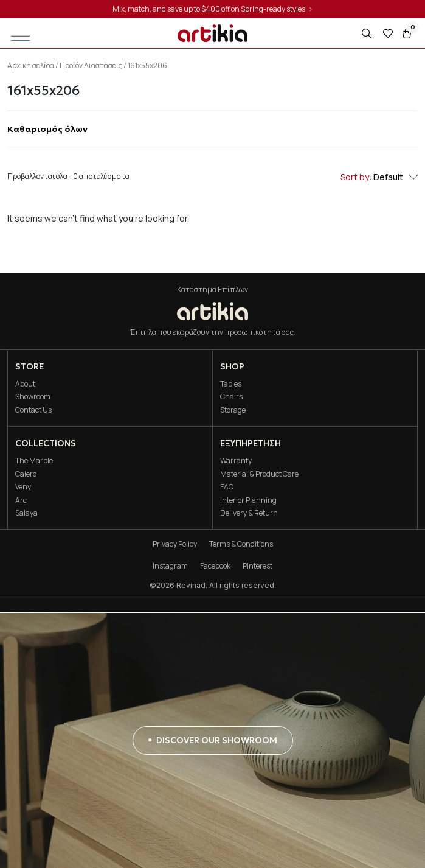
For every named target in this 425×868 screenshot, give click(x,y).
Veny (23, 487)
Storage (233, 410)
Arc (21, 500)
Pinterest (257, 566)
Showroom (33, 397)
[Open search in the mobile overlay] (368, 34)
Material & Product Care (259, 474)
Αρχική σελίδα (31, 65)
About (25, 384)
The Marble (34, 460)
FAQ (227, 487)
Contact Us (33, 410)
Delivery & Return (249, 513)
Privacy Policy (175, 544)
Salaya (26, 513)
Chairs (231, 397)
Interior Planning (248, 500)
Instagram (170, 566)
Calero (26, 474)
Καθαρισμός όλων (47, 129)
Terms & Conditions (241, 544)
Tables (231, 384)
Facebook (215, 566)
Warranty (236, 460)
